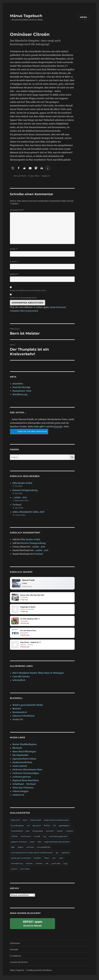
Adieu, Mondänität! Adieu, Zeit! (29, 512)
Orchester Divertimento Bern (27, 772)
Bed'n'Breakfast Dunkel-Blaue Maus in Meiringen (38, 675)
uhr (54, 860)
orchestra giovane (22, 779)
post (32, 844)
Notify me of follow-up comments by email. (28, 290)
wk (47, 865)
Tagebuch (46, 176)
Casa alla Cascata (21, 679)
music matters (20, 768)
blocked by (32, 925)
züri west (25, 871)
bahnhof (15, 822)
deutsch (37, 828)
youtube (56, 865)
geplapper (64, 828)
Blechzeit (17, 750)
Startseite (15, 945)
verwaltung (17, 865)
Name (14, 249)
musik (37, 838)
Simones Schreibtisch (24, 718)
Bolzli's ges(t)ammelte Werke (28, 707)
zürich (14, 871)
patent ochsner (19, 844)
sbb (13, 849)
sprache (65, 855)
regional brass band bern (57, 844)
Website (14, 274)
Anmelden (18, 384)
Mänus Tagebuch (26, 16)
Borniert (17, 711)
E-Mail (14, 262)
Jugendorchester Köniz (24, 761)
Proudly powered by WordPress (39, 972)
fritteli (25, 584)
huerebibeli (17, 833)
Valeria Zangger (21, 793)
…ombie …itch (20, 497)
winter (39, 865)
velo (61, 860)
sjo (57, 855)
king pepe (38, 833)
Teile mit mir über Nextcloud (29, 431)
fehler (47, 828)
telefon (37, 860)
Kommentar (17, 210)
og (45, 838)
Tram (47, 860)
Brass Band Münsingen (24, 754)
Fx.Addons (15, 958)
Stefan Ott (18, 721)
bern (25, 822)
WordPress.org (20, 394)
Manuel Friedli (20, 176)
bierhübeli (36, 822)
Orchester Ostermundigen (26, 775)
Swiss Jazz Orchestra (23, 790)
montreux (26, 838)
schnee (30, 849)
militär (14, 838)
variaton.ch (18, 797)
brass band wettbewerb (56, 822)
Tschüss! (17, 505)
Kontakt (58, 427)
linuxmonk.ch (20, 714)
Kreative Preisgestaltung (25, 490)
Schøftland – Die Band (24, 786)
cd (28, 828)
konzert (50, 833)
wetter (29, 865)
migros (69, 833)
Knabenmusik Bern (22, 764)
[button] (13, 168)
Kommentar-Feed (22, 391)
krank (60, 833)
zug (65, 865)
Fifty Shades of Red (22, 483)
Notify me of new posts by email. (23, 298)
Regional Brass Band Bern (26, 782)
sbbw (21, 849)
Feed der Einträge (22, 387)
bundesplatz (17, 828)
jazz (28, 833)
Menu (84, 17)
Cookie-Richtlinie (19, 964)
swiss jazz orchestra (21, 860)
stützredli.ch (19, 682)
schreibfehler (44, 849)
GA (54, 828)
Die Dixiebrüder (20, 757)
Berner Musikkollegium (25, 746)
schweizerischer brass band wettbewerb (32, 855)
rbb (39, 844)
